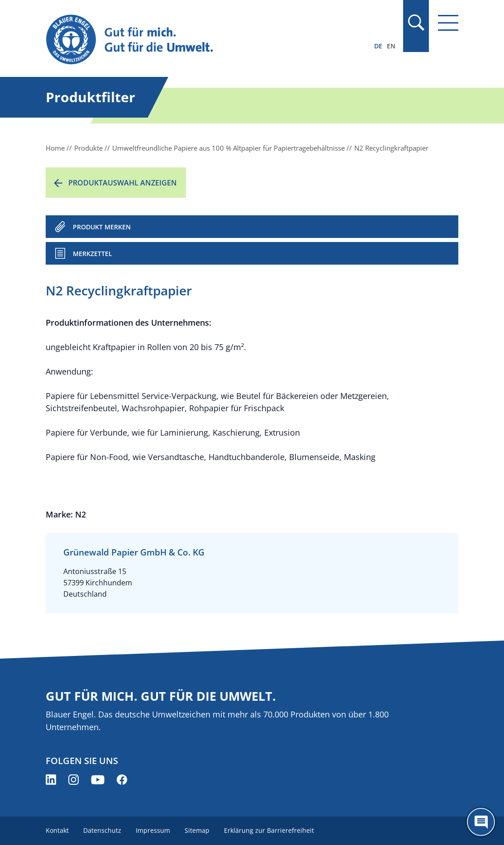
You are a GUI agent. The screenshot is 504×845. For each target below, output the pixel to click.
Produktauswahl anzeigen (123, 183)
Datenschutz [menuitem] (102, 830)
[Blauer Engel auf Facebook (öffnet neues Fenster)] (122, 780)
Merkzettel (93, 254)
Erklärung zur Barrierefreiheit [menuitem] (269, 830)
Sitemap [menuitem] (197, 830)
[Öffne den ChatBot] (481, 822)
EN (391, 46)
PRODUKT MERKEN (102, 227)
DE (378, 46)
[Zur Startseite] (190, 40)
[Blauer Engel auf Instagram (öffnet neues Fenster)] (74, 780)
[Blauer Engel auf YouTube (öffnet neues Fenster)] (98, 780)
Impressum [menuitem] (153, 830)
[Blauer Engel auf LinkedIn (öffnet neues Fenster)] (51, 780)
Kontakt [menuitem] (57, 830)
